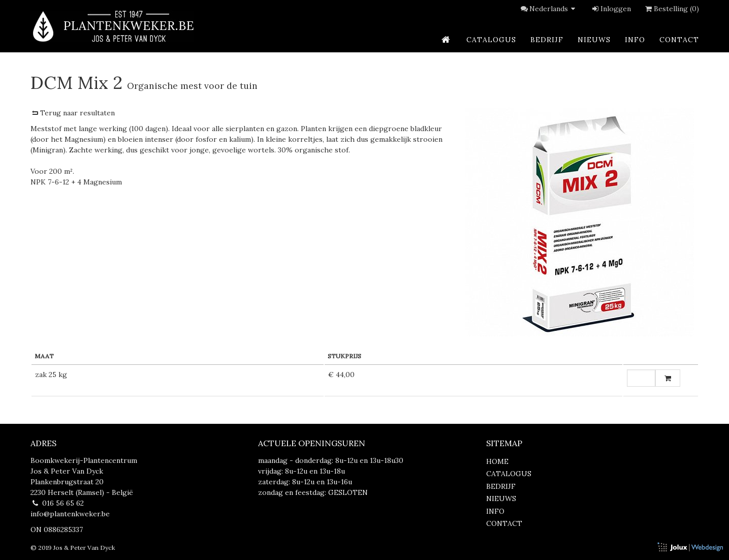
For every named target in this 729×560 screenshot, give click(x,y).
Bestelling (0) (671, 9)
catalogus (491, 40)
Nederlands (554, 9)
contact (679, 40)
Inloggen (611, 9)
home (497, 461)
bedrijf (547, 40)
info (635, 40)
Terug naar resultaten (73, 113)
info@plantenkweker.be (70, 514)
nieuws (594, 40)
